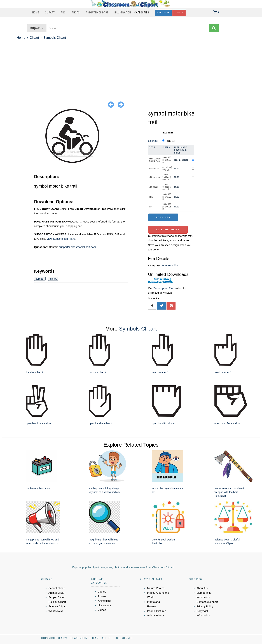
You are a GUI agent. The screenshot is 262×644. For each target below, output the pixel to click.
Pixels (166, 147)
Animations (104, 601)
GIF (151, 207)
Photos (102, 596)
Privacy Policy (205, 606)
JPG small (154, 187)
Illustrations (105, 605)
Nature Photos (156, 588)
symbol (40, 279)
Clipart (50, 13)
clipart (53, 279)
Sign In (179, 13)
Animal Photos (156, 615)
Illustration (123, 13)
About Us (202, 588)
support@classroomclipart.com (77, 247)
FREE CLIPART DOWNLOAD (155, 160)
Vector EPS (154, 169)
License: (153, 141)
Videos (102, 610)
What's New (56, 611)
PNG (63, 13)
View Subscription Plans (61, 239)
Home (36, 13)
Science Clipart (58, 606)
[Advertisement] (131, 67)
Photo (76, 13)
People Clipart (57, 597)
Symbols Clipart (55, 38)
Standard (171, 141)
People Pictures (157, 611)
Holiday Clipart (57, 602)
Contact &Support (207, 602)
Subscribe (163, 13)
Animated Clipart (97, 13)
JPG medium (155, 177)
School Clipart (57, 588)
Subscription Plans (164, 288)
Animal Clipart (57, 593)
